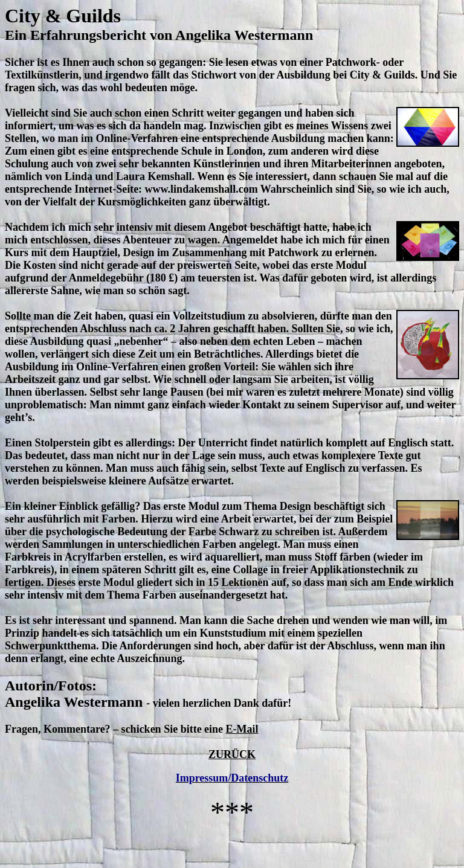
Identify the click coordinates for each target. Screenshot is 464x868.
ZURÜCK (232, 754)
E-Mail (242, 729)
